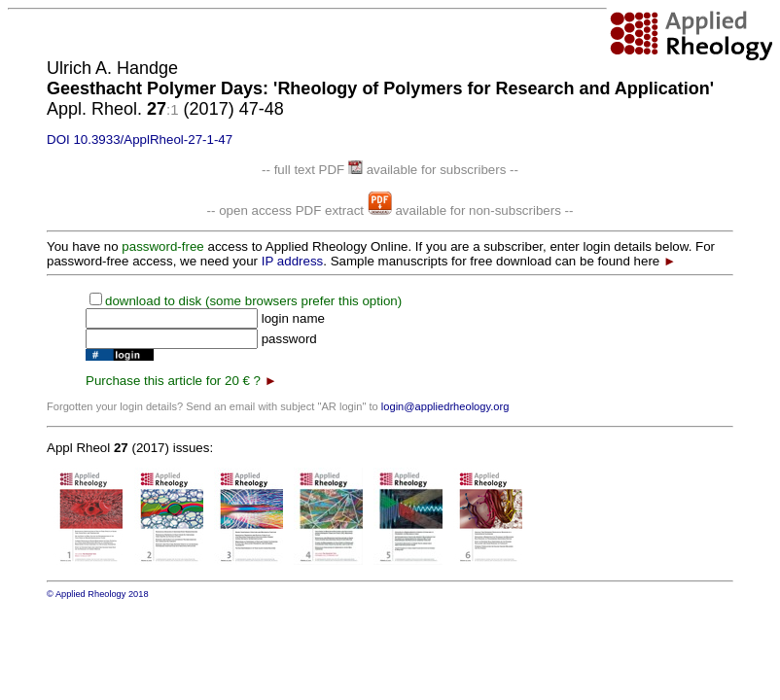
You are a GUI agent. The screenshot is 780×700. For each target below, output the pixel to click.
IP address (292, 261)
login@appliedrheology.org (445, 406)
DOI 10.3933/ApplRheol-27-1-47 (140, 140)
